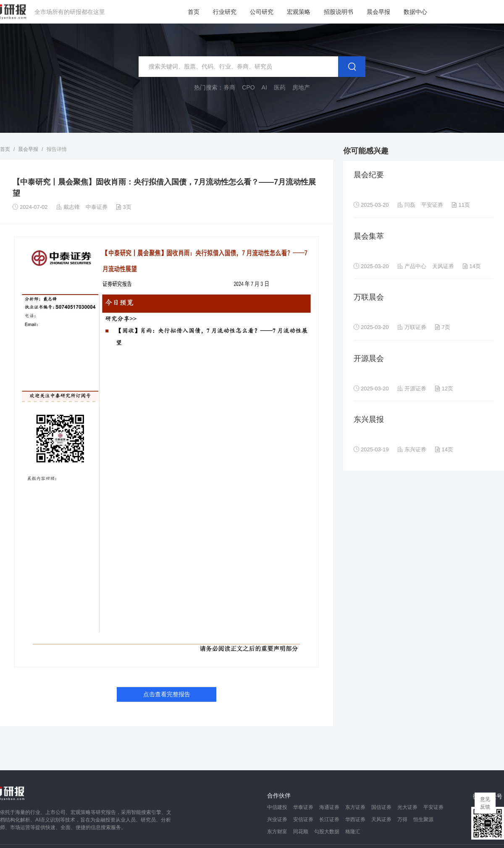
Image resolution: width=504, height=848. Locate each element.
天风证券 (381, 819)
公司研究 (262, 12)
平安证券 (433, 807)
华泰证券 (303, 807)
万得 (402, 819)
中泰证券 (97, 207)
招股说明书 (339, 12)
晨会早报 (378, 12)
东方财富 (277, 832)
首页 (194, 12)
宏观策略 (299, 12)
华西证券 (355, 819)
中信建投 (277, 807)
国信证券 (381, 807)
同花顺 (301, 832)
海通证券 (329, 807)
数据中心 (415, 12)
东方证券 (355, 807)
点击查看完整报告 (167, 694)
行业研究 (225, 12)
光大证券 (407, 807)
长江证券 (329, 819)
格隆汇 (353, 832)
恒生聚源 (423, 819)
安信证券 (303, 819)
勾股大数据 (327, 832)
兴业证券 (277, 819)
